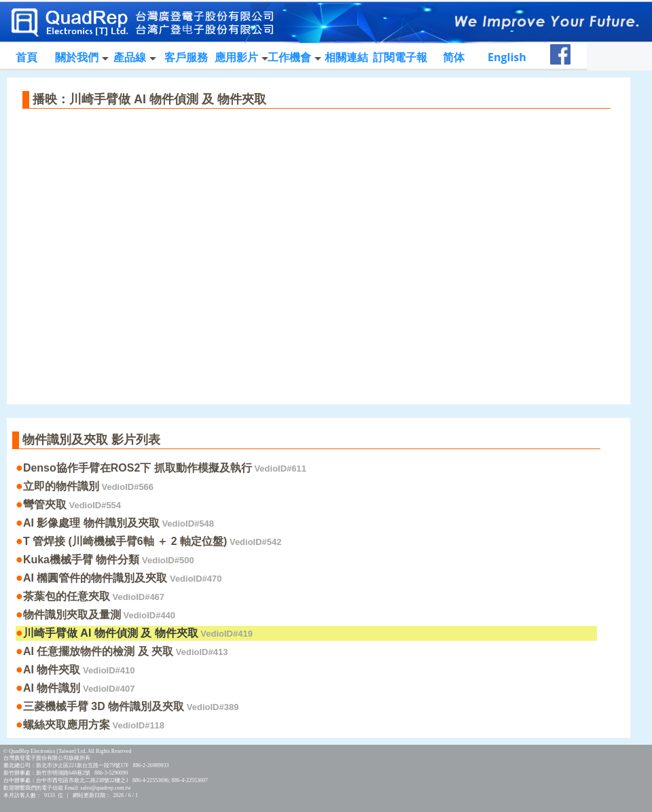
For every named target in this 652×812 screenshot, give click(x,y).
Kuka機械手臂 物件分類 (109, 560)
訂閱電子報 (400, 57)
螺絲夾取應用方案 (94, 725)
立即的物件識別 (88, 486)
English (507, 57)
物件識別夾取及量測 (99, 615)
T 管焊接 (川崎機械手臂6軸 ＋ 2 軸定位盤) (152, 541)
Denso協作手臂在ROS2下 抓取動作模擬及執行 (165, 468)
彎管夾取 (72, 505)
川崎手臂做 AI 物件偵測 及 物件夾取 (138, 633)
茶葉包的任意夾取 (94, 596)
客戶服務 (186, 57)
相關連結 (346, 57)
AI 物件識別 (79, 688)
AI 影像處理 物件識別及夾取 (119, 523)
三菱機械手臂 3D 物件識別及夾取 (131, 706)
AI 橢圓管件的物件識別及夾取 (123, 578)
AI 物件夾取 (79, 670)
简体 (454, 57)
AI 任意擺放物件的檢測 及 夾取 (126, 651)
